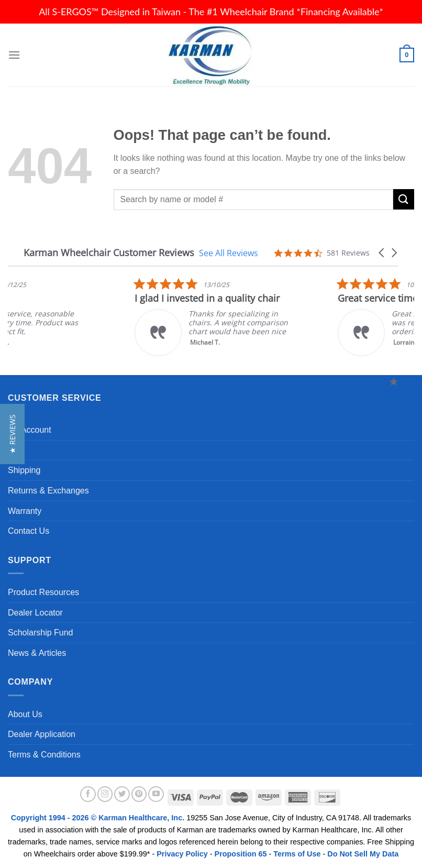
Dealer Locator (35, 613)
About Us (25, 714)
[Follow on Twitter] (122, 794)
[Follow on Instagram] (105, 794)
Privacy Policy (182, 854)
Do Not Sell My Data (363, 854)
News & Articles (37, 653)
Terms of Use (297, 854)
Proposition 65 (241, 854)
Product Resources (43, 592)
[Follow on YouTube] (156, 794)
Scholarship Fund (41, 633)
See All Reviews (229, 253)
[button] (382, 253)
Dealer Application (42, 734)
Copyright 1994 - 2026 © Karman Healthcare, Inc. (99, 818)
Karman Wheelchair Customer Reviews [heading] (109, 253)
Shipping (24, 470)
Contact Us (29, 531)
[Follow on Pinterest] (139, 794)
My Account (30, 430)
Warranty (25, 511)
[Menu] (14, 55)
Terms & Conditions (44, 755)
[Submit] (404, 199)
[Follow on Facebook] (88, 794)
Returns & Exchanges (48, 491)
